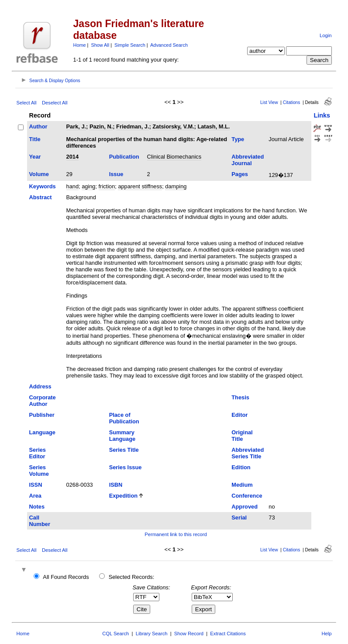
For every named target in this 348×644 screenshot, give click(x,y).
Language (42, 432)
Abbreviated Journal (248, 160)
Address (40, 386)
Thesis (240, 397)
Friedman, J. (133, 126)
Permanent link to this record (176, 534)
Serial (239, 518)
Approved (245, 507)
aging (88, 186)
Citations (292, 102)
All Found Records (66, 577)
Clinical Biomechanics (174, 157)
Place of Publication (124, 418)
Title (35, 139)
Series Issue (126, 467)
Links (322, 115)
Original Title (242, 436)
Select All (27, 103)
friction (107, 186)
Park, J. (76, 126)
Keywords (43, 186)
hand (72, 186)
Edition (241, 467)
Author (38, 126)
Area (35, 496)
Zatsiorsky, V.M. (173, 126)
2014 (72, 157)
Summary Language (122, 436)
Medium (242, 485)
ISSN (36, 485)
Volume (39, 174)
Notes (37, 507)
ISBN (116, 485)
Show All (100, 45)
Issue (116, 174)
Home (80, 45)
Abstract (41, 197)
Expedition (123, 496)
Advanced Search (169, 45)
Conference (247, 496)
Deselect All (55, 103)
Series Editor (38, 453)
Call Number (40, 521)
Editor (239, 415)
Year (35, 157)
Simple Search (130, 45)
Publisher (42, 415)
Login (326, 35)
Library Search (152, 634)
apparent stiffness (140, 186)
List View (269, 102)
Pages (240, 174)
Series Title (124, 450)
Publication (124, 157)
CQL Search (115, 634)
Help (326, 634)
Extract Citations (228, 634)
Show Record (189, 634)
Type (238, 139)
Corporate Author (43, 401)
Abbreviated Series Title (248, 453)
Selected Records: (132, 577)
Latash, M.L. (214, 126)
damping (176, 186)
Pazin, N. (101, 126)
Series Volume (39, 471)
